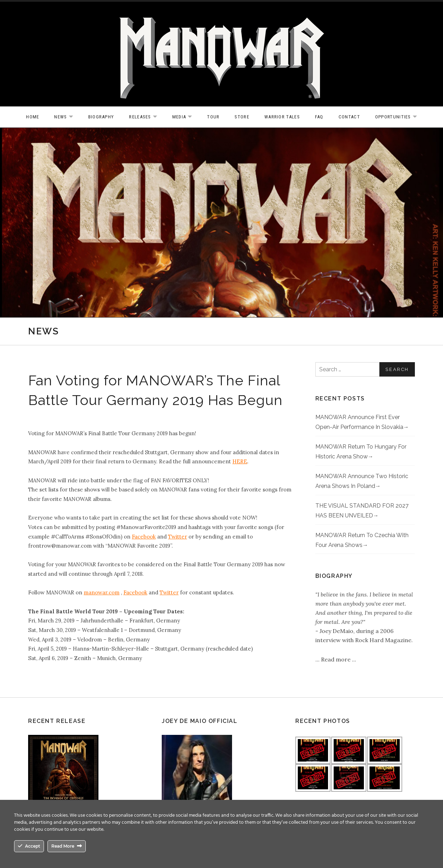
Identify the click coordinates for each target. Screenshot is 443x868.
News (67, 117)
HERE (240, 461)
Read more (336, 659)
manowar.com (102, 592)
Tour (213, 117)
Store (242, 117)
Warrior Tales (282, 117)
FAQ (319, 117)
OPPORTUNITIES (400, 117)
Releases (146, 117)
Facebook (144, 537)
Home (33, 117)
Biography (101, 117)
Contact (349, 117)
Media (186, 117)
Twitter (178, 537)
